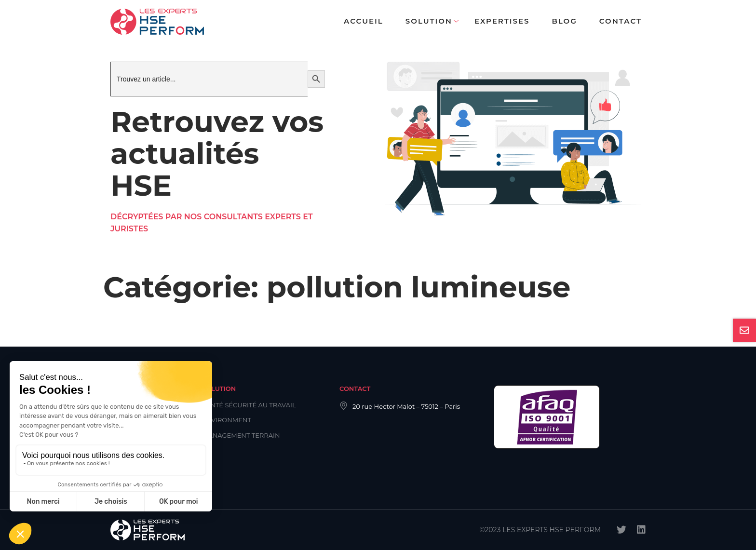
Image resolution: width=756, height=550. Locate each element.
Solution (429, 21)
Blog (564, 21)
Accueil (364, 21)
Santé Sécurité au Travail (249, 405)
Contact (621, 21)
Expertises (502, 21)
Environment (227, 420)
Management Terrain (241, 435)
